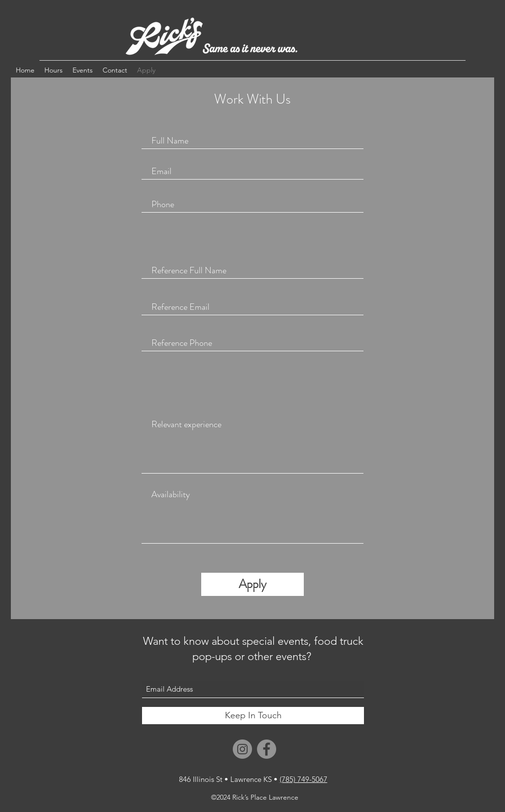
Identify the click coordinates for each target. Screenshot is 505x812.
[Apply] (252, 584)
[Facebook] (267, 749)
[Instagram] (242, 749)
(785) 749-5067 (304, 779)
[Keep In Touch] (253, 716)
